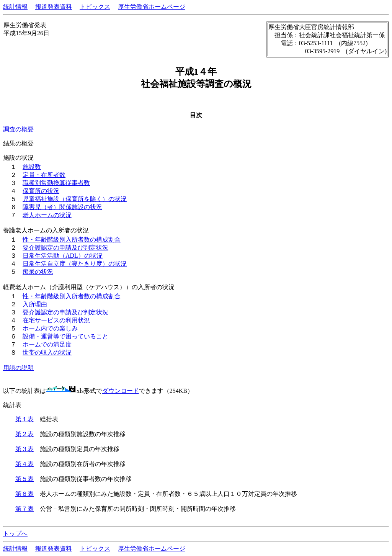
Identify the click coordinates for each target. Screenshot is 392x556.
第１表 (24, 419)
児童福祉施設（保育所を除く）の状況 (75, 199)
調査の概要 (18, 129)
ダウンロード (121, 391)
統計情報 (15, 7)
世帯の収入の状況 (47, 352)
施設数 (32, 167)
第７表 (24, 509)
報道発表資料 (54, 7)
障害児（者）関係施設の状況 (62, 207)
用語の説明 (18, 368)
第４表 (24, 464)
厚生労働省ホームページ (152, 7)
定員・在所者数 (44, 175)
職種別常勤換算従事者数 (56, 183)
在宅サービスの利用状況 (56, 320)
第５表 (24, 479)
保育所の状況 (41, 191)
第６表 (24, 494)
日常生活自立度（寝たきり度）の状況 (75, 264)
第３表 (24, 449)
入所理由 (35, 304)
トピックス (95, 7)
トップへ (15, 534)
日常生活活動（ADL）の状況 (63, 256)
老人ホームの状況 (47, 215)
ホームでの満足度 (47, 344)
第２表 (24, 434)
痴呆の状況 (38, 272)
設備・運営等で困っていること (65, 336)
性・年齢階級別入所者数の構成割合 (72, 240)
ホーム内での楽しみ (50, 328)
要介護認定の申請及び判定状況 (65, 248)
